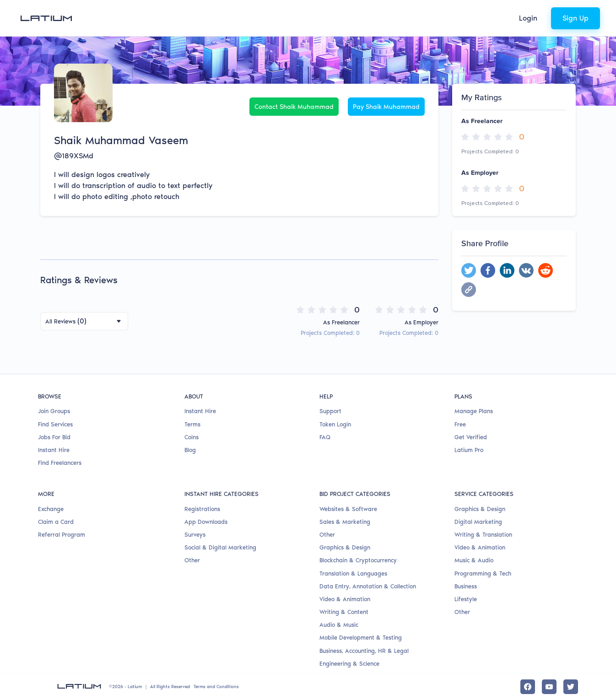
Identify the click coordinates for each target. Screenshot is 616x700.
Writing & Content (344, 612)
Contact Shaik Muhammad (294, 107)
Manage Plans (474, 411)
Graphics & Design (345, 547)
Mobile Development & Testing (361, 638)
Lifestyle (466, 599)
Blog (190, 450)
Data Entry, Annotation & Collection (368, 586)
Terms (192, 424)
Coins (192, 437)
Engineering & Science (349, 664)
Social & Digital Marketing (220, 547)
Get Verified (471, 437)
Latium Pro (469, 450)
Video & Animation (345, 599)
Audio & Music (339, 625)
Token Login (335, 424)
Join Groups (54, 411)
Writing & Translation (483, 535)
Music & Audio (474, 560)
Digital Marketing (478, 522)
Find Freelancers (60, 463)
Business (466, 586)
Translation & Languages (353, 573)
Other (192, 560)
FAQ (325, 437)
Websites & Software (348, 509)
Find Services (55, 424)
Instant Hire (54, 450)
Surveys (195, 535)
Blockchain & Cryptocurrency (358, 560)
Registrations (202, 509)
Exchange (51, 509)
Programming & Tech (483, 573)
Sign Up (575, 18)
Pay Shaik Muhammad (386, 107)
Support (330, 411)
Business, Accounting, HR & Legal (364, 651)
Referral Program (62, 535)
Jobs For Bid (54, 437)
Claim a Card (56, 522)
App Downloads (206, 522)
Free (460, 424)
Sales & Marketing (345, 522)
